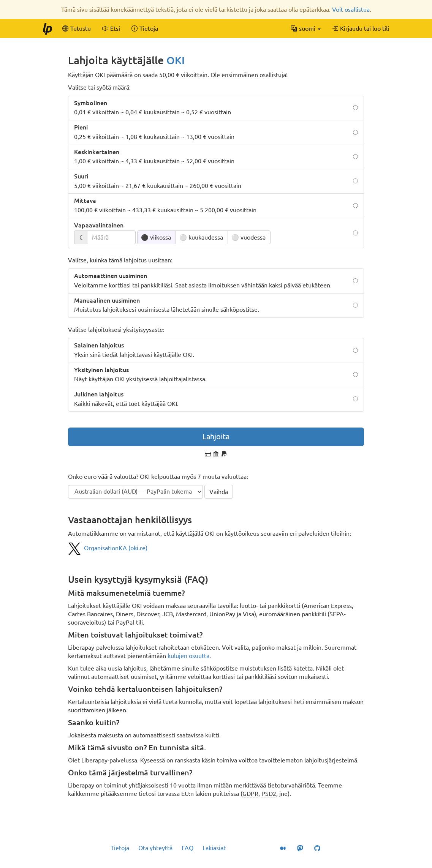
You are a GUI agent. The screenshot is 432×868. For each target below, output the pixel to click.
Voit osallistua (351, 9)
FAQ (188, 848)
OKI (176, 60)
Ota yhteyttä (155, 848)
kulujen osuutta (188, 656)
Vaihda (219, 492)
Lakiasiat (214, 848)
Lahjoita (216, 436)
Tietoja (120, 848)
